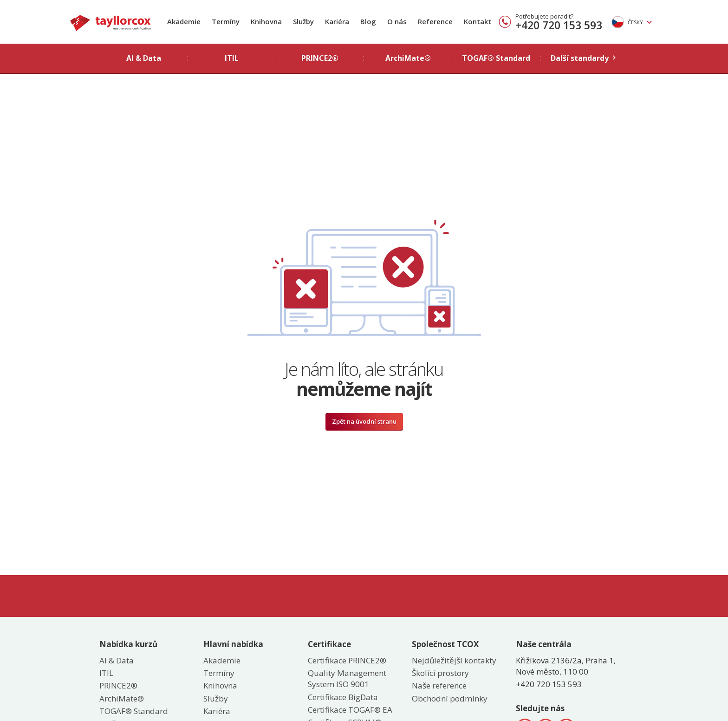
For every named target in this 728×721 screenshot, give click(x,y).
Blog (368, 21)
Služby (303, 21)
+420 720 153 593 (559, 25)
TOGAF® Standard (134, 711)
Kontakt (478, 21)
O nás (397, 21)
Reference (435, 21)
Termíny (226, 21)
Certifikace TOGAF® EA (350, 710)
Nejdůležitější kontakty (454, 660)
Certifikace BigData (343, 697)
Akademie (184, 21)
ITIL (106, 673)
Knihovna (266, 21)
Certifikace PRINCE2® (347, 660)
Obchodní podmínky (450, 698)
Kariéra (337, 21)
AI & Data (117, 660)
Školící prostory (440, 673)
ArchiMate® (122, 698)
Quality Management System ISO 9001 (347, 678)
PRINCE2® (118, 685)
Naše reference (439, 685)
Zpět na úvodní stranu (364, 421)
